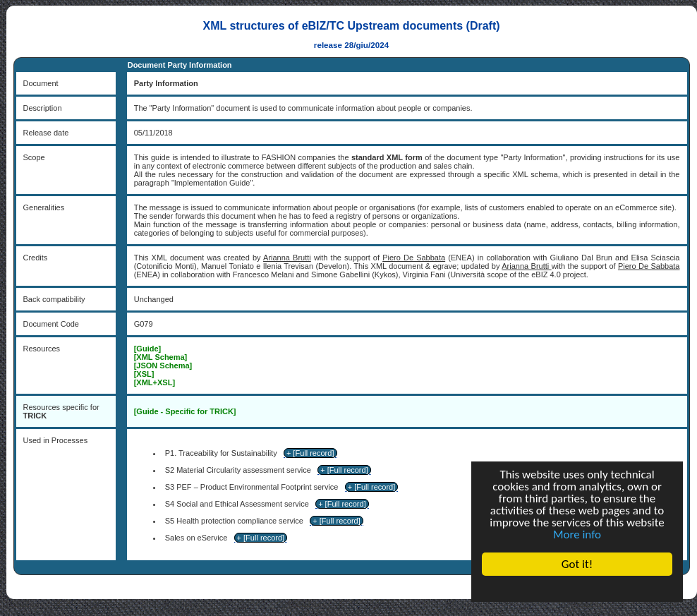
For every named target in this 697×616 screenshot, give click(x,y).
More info (577, 535)
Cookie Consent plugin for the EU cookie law (577, 588)
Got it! (577, 564)
